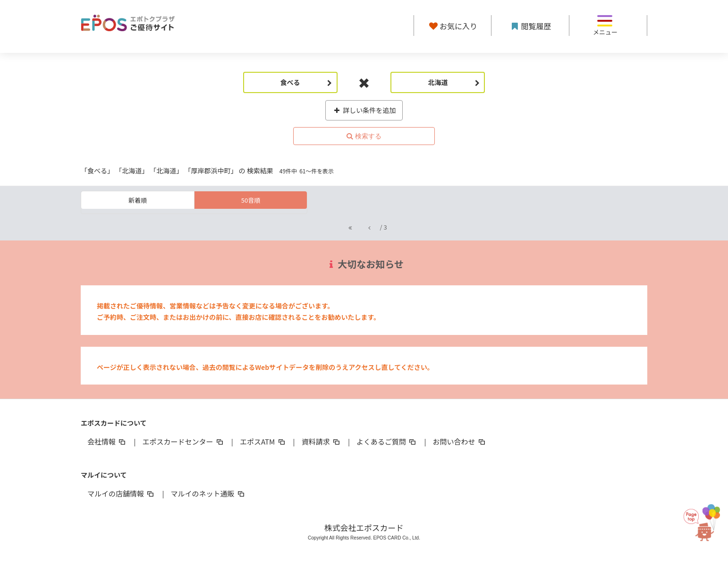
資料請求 (322, 441)
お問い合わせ (460, 441)
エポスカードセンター (183, 441)
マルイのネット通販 (208, 493)
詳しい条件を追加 (364, 110)
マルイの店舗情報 (121, 493)
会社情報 (107, 441)
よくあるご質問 (387, 441)
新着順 (138, 200)
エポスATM (263, 441)
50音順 (251, 200)
